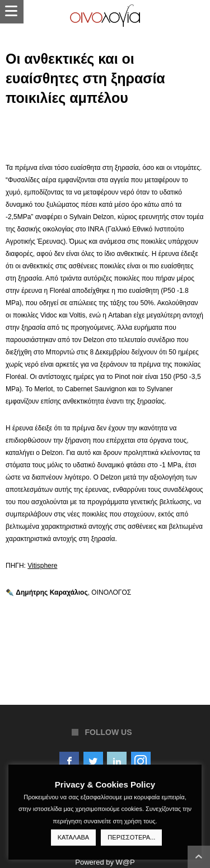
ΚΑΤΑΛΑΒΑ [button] (73, 837)
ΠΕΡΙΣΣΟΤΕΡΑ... (131, 837)
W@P (125, 862)
